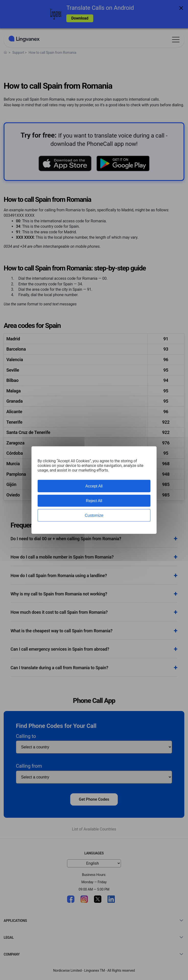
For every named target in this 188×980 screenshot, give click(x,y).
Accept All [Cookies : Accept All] (94, 486)
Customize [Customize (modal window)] (94, 515)
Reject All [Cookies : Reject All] (94, 501)
